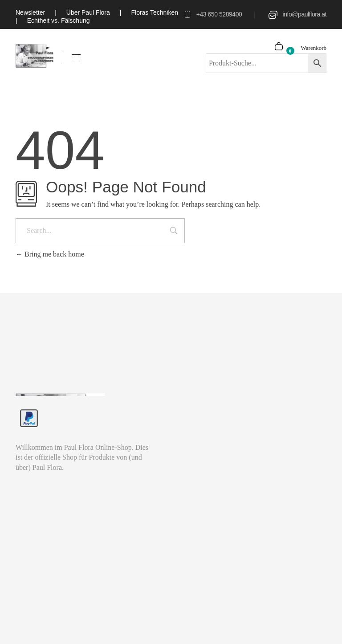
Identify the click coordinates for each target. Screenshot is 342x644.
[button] (20, 624)
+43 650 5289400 (219, 14)
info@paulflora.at (305, 14)
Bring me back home (50, 254)
